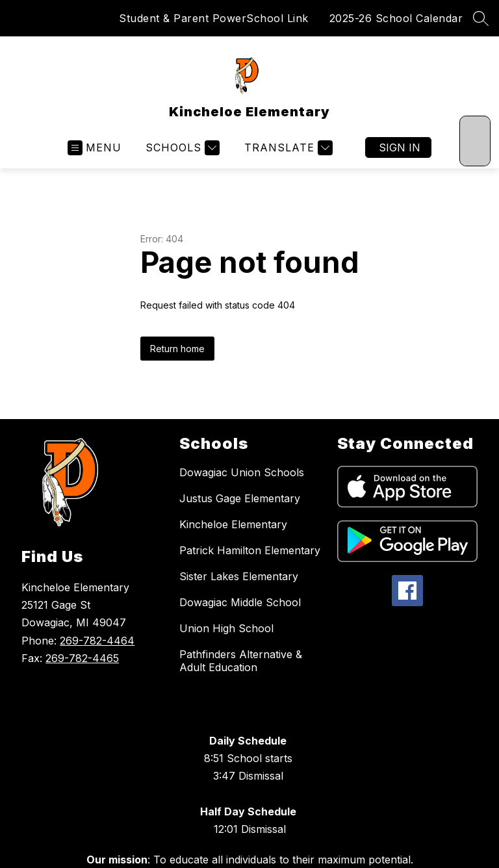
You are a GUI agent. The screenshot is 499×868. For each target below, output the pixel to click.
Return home (177, 349)
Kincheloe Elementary (233, 524)
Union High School (226, 628)
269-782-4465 (82, 658)
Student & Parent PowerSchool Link (214, 18)
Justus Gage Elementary (240, 498)
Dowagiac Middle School (240, 602)
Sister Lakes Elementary (239, 576)
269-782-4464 (97, 641)
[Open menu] (95, 148)
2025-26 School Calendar (396, 18)
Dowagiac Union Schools (242, 472)
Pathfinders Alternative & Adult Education (241, 661)
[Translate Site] (287, 148)
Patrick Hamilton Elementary (250, 550)
